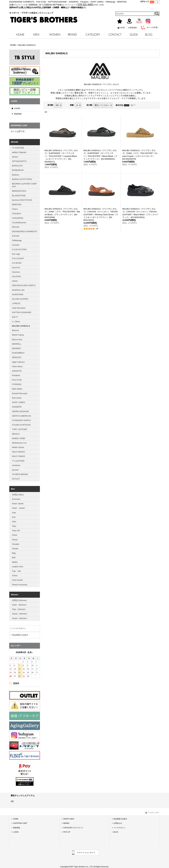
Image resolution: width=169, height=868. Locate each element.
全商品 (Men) (18, 495)
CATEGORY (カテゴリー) (73, 828)
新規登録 (133, 28)
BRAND (66, 823)
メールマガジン (19, 628)
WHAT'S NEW (69, 819)
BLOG (116, 832)
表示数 (51, 105)
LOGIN (122, 28)
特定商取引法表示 (20, 635)
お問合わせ (118, 823)
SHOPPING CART (20, 823)
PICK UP (67, 832)
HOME (16, 819)
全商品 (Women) (19, 600)
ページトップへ (153, 813)
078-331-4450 (85, 5)
